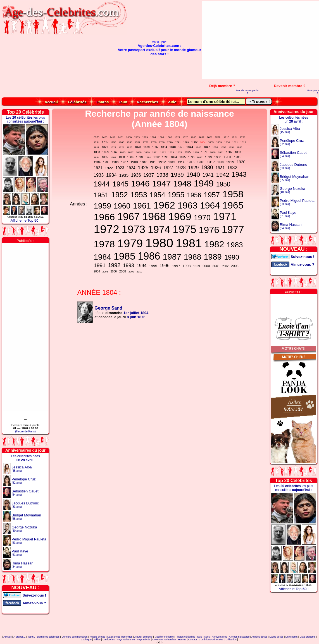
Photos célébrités (185, 637)
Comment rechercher (164, 640)
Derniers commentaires (74, 637)
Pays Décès (144, 640)
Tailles (97, 640)
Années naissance (239, 637)
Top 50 (31, 637)
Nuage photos (97, 637)
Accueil (7, 637)
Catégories (109, 640)
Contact (193, 640)
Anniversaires (219, 637)
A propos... (19, 637)
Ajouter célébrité (143, 637)
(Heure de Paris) (25, 431)
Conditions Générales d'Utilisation (218, 640)
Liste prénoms (308, 637)
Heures (182, 640)
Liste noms (292, 637)
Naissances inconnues (120, 637)
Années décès (259, 637)
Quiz (200, 637)
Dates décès (276, 637)
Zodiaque (86, 640)
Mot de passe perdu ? (247, 92)
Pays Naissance (126, 640)
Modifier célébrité (164, 637)
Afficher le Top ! (25, 220)
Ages (207, 637)
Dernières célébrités (48, 637)
